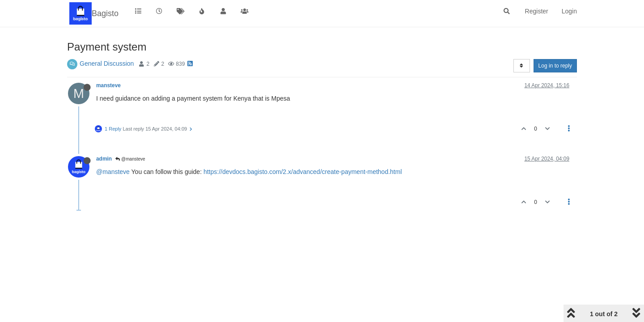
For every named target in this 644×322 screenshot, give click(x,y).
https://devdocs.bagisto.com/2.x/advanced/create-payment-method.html (303, 172)
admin (104, 159)
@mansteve (130, 159)
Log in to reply (555, 66)
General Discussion (107, 64)
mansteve (108, 85)
